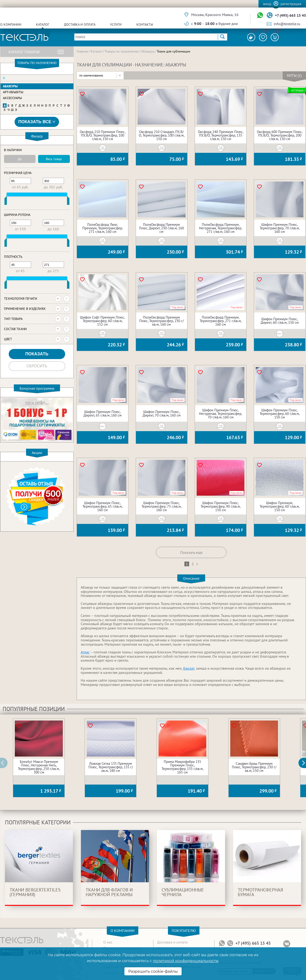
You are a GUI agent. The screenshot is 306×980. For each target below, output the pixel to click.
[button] (305, 763)
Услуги (116, 24)
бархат (189, 668)
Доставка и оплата (80, 24)
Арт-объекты (13, 92)
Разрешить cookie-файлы (153, 971)
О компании (11, 24)
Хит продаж (297, 91)
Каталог (43, 24)
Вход (267, 4)
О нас (108, 942)
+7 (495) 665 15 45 (290, 15)
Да (20, 159)
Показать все (37, 122)
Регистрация (291, 4)
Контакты (145, 24)
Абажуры (10, 86)
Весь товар (54, 159)
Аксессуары (12, 98)
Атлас (85, 652)
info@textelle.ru (287, 24)
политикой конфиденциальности (186, 961)
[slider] (6, 202)
